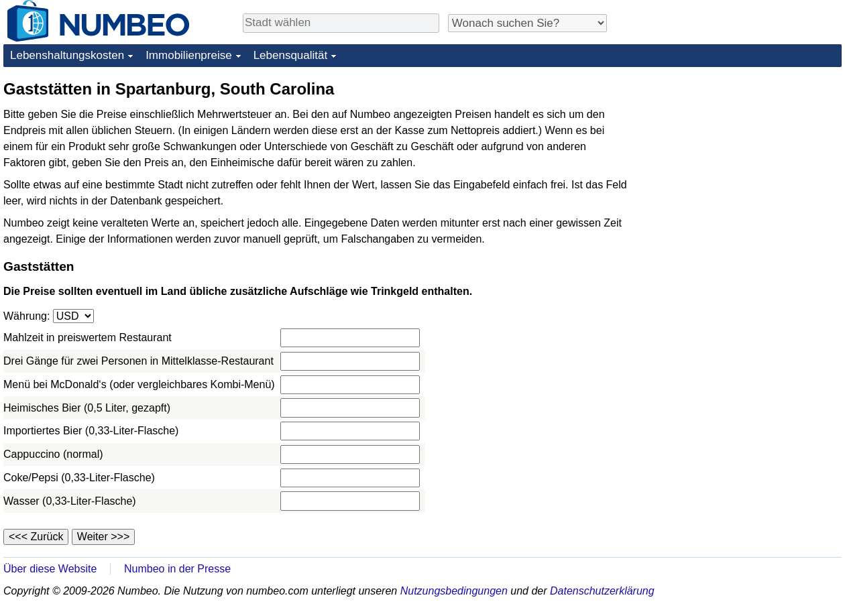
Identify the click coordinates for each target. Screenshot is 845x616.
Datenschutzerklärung (602, 591)
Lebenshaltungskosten (67, 55)
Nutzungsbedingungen (454, 591)
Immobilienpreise (189, 55)
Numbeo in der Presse (177, 569)
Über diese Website (50, 569)
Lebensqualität (291, 55)
